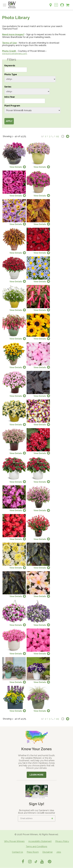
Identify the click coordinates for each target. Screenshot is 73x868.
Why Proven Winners (14, 841)
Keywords (10, 66)
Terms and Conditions (36, 846)
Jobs (59, 852)
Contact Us (17, 852)
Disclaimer (48, 852)
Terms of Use (9, 43)
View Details (16, 167)
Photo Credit (9, 51)
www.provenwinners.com (14, 54)
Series (8, 87)
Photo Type (11, 74)
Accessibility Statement (40, 841)
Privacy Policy (62, 841)
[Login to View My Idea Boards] (56, 4)
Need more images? (13, 34)
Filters (12, 60)
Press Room (33, 852)
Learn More (36, 775)
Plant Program (12, 106)
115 (57, 136)
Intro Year (10, 97)
